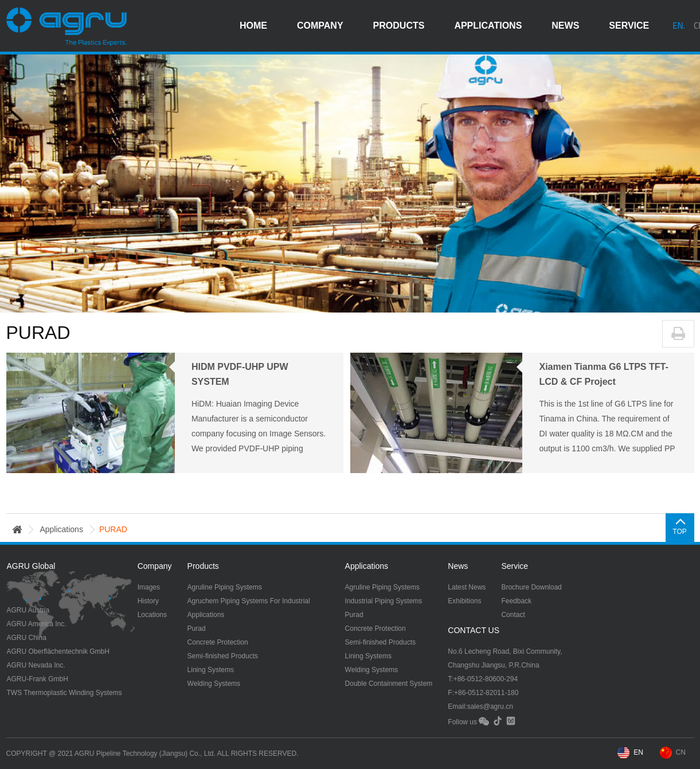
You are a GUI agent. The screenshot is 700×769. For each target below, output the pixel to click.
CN (681, 752)
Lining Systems (211, 670)
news (565, 26)
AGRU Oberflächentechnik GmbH (58, 651)
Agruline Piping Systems (225, 587)
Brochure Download (531, 587)
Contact (513, 615)
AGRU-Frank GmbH (38, 679)
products (399, 26)
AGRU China (27, 638)
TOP (679, 532)
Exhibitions (464, 601)
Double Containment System (389, 684)
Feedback (516, 601)
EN (638, 752)
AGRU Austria (28, 610)
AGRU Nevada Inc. (36, 665)
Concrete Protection (218, 642)
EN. (679, 26)
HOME (253, 26)
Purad (197, 629)
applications (488, 26)
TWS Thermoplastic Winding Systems (64, 693)
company (320, 26)
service (629, 26)
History (148, 601)
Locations (152, 615)
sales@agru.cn (490, 706)
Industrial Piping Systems (384, 601)
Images (149, 587)
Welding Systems (214, 684)
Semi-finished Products (223, 656)
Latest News (467, 587)
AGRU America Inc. (37, 624)
